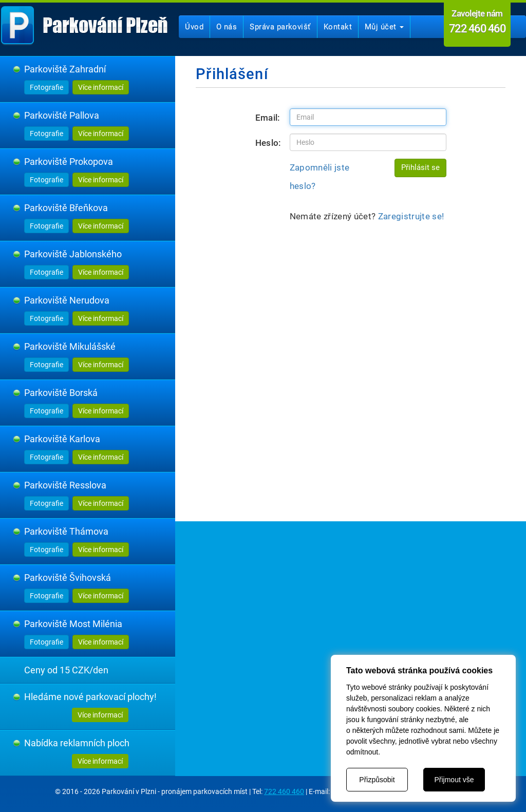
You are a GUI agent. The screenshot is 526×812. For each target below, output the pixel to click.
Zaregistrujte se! (411, 216)
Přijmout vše (454, 780)
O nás (227, 27)
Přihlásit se (420, 167)
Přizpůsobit (377, 780)
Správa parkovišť (280, 27)
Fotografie (46, 87)
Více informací (101, 87)
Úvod (194, 27)
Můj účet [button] (384, 27)
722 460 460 (284, 791)
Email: (268, 118)
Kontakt (338, 27)
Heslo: (268, 143)
